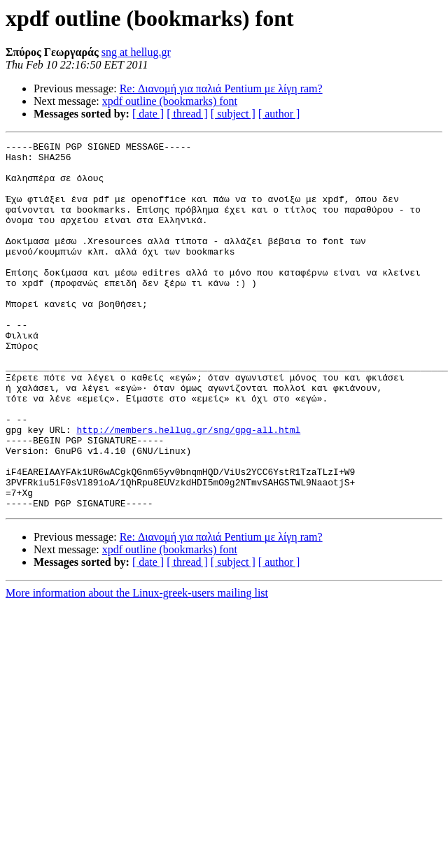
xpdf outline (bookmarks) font (170, 101)
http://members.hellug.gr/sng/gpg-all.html (188, 488)
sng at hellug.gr (136, 52)
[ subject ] (233, 114)
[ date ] (148, 114)
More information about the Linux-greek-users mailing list (137, 666)
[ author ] (279, 114)
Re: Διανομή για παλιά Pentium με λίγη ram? (221, 88)
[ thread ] (187, 114)
